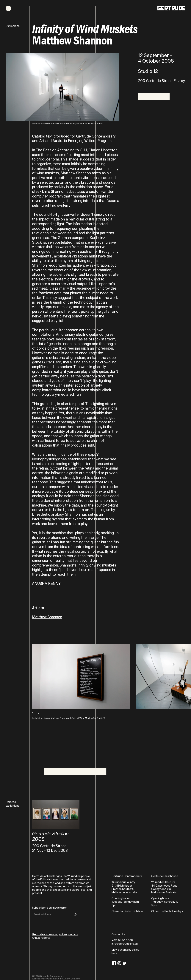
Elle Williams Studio (53, 979)
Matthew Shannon (47, 617)
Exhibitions (13, 26)
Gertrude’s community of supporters (55, 934)
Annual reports (41, 938)
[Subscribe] (75, 914)
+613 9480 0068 (122, 940)
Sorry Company (73, 979)
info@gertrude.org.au (125, 944)
